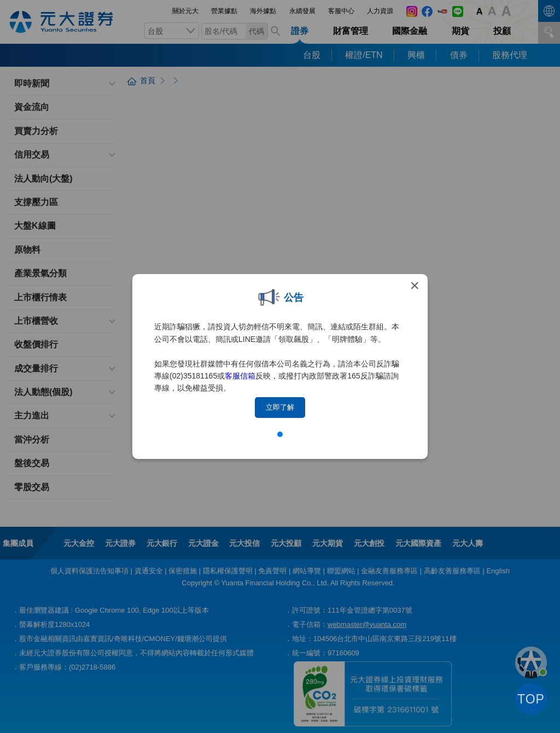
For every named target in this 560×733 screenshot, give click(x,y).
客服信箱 (240, 376)
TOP (531, 699)
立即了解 (280, 407)
